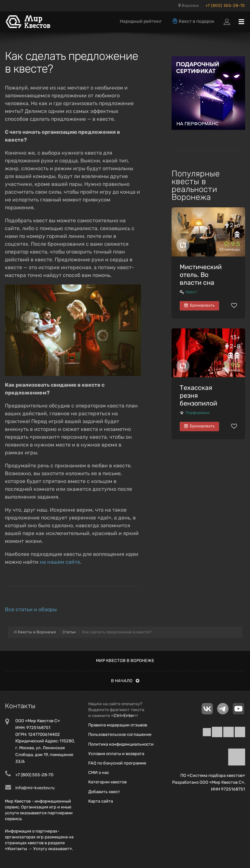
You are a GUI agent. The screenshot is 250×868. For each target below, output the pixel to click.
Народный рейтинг (141, 21)
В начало (125, 681)
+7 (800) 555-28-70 (225, 6)
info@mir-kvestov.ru (35, 788)
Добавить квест (104, 792)
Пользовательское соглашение (120, 734)
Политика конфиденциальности (121, 744)
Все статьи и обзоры (31, 609)
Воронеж (189, 6)
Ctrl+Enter (124, 716)
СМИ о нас (99, 772)
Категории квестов (107, 782)
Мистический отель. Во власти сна (201, 275)
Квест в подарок (193, 21)
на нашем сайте (60, 562)
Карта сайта (101, 801)
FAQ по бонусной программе (117, 763)
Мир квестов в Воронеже (125, 661)
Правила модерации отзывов (118, 725)
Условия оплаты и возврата (116, 754)
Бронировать (199, 305)
